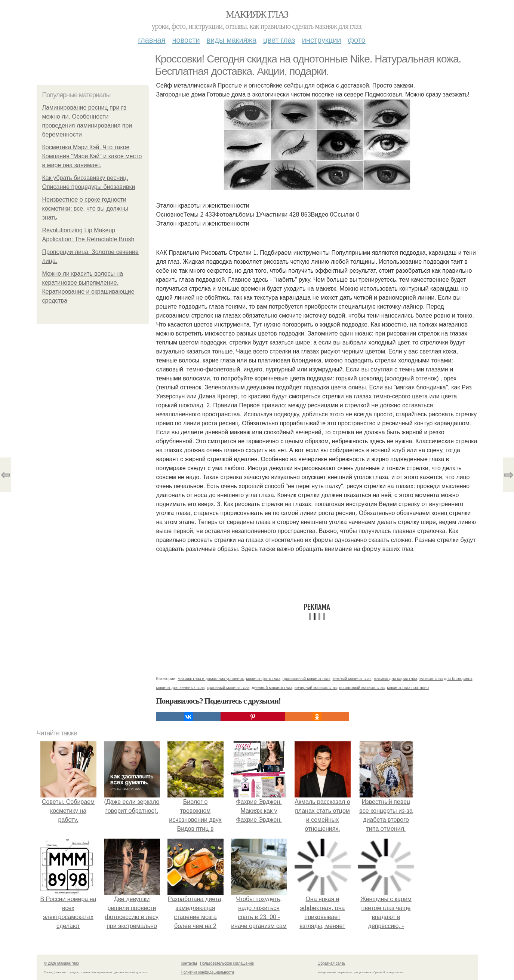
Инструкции (322, 40)
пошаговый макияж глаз (362, 687)
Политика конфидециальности (207, 972)
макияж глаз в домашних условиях (211, 679)
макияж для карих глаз (395, 679)
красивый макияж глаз (228, 687)
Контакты (189, 963)
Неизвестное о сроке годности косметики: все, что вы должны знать (85, 209)
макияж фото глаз (263, 679)
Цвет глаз (279, 40)
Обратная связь (332, 963)
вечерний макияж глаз (316, 687)
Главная (152, 40)
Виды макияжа (232, 40)
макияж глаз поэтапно (408, 687)
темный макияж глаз (352, 679)
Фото (357, 40)
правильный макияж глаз (307, 679)
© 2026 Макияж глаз (61, 963)
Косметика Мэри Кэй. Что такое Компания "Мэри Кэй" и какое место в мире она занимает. (92, 156)
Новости (186, 40)
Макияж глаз (257, 14)
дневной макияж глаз (272, 687)
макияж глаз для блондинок (446, 679)
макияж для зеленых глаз (181, 687)
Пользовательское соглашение (227, 963)
